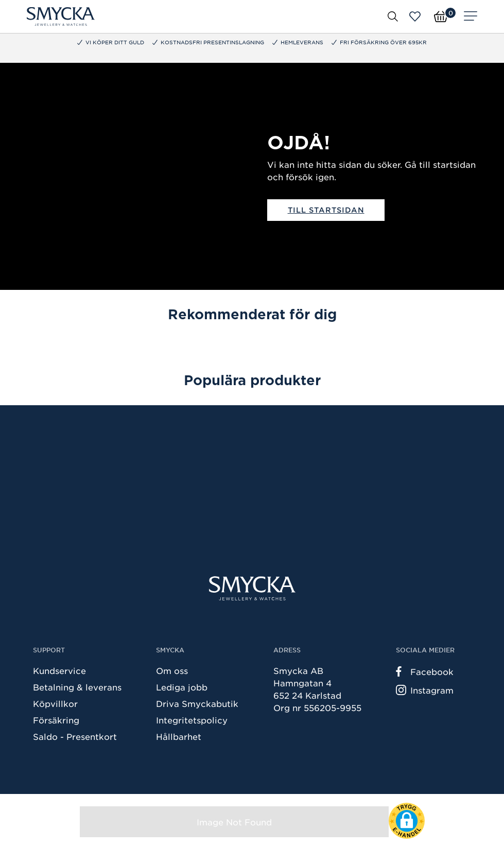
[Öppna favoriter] (415, 16)
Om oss (172, 670)
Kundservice (59, 670)
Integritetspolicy (192, 720)
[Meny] (471, 16)
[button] (407, 821)
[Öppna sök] (393, 16)
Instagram (425, 690)
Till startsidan (326, 210)
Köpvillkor (55, 703)
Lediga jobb (182, 687)
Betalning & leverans (77, 687)
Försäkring (56, 720)
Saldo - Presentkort (75, 736)
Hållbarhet (179, 736)
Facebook (425, 671)
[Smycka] (61, 16)
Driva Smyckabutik (197, 703)
